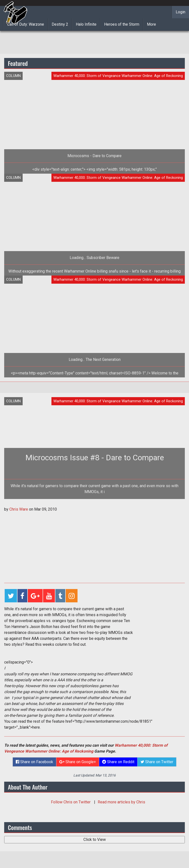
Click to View (95, 840)
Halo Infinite (86, 24)
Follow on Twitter (71, 802)
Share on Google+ (78, 762)
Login (181, 12)
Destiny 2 (60, 24)
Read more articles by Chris (121, 802)
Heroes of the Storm (122, 24)
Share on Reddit (118, 762)
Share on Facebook (34, 762)
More (151, 24)
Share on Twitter (157, 762)
